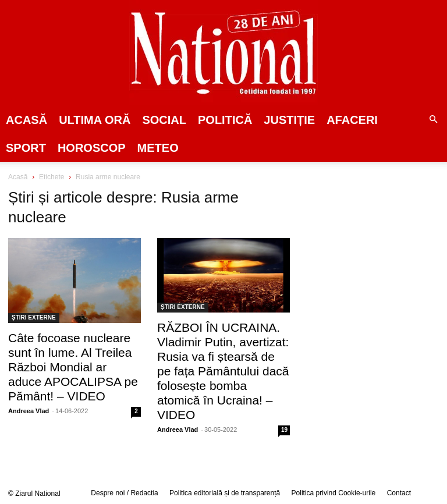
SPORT (26, 148)
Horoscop (92, 148)
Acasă (26, 120)
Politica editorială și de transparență (225, 493)
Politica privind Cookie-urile (334, 493)
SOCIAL (164, 120)
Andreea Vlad (29, 411)
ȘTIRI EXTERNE (34, 317)
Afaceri (352, 120)
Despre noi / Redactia (124, 493)
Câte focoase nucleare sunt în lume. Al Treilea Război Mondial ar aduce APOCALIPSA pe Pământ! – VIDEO (73, 367)
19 (284, 430)
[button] (433, 120)
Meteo (158, 148)
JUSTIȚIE (289, 120)
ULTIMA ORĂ (95, 120)
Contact (399, 493)
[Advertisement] (377, 247)
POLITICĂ (225, 120)
